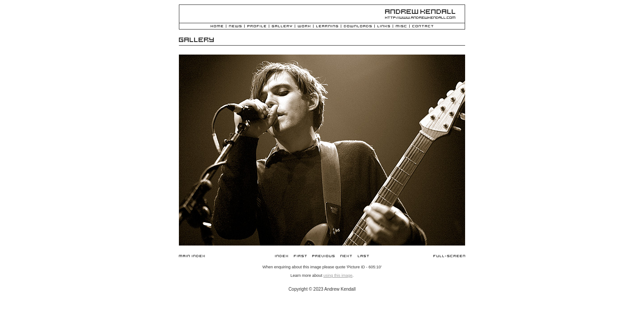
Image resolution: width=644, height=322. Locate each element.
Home (217, 27)
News (235, 27)
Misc (401, 27)
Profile (257, 27)
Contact (423, 27)
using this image (338, 275)
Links (384, 27)
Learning (327, 27)
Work (304, 27)
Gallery (282, 27)
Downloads (358, 27)
